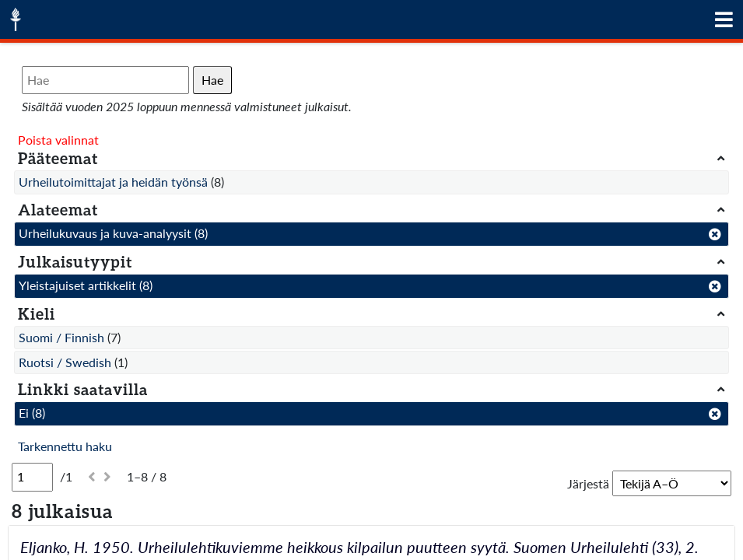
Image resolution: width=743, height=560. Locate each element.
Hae (212, 80)
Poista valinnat (58, 140)
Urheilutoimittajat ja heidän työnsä (113, 182)
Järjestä (588, 483)
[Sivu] (32, 477)
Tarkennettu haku (65, 446)
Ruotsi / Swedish (65, 362)
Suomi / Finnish (61, 337)
